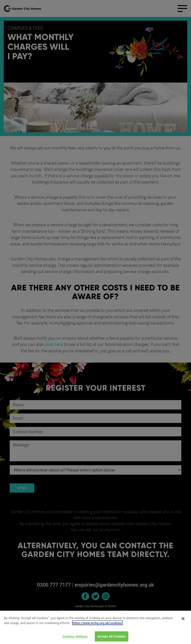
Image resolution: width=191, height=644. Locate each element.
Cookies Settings (75, 639)
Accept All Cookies (111, 639)
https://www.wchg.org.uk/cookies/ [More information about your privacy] (98, 625)
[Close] (183, 621)
